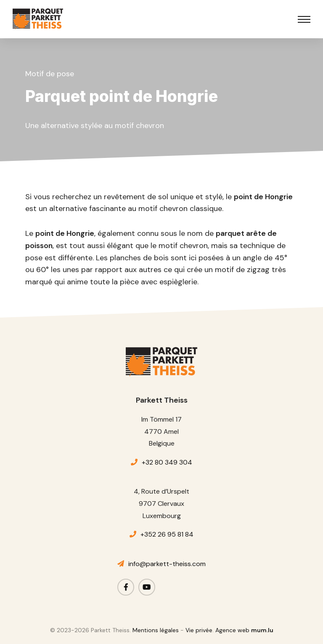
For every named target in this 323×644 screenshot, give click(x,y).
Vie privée (199, 630)
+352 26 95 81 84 (167, 534)
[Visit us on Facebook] (126, 587)
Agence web (232, 630)
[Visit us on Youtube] (147, 587)
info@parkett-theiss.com (167, 564)
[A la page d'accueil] (38, 19)
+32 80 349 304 (167, 462)
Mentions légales (156, 630)
